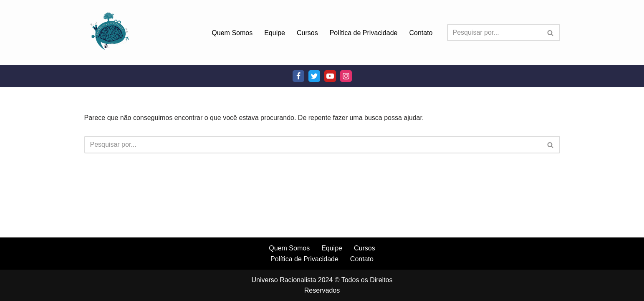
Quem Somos (232, 33)
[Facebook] (298, 76)
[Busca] (494, 33)
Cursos (307, 33)
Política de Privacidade (364, 33)
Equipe (275, 33)
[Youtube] (330, 76)
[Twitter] (314, 76)
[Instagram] (346, 76)
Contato (421, 33)
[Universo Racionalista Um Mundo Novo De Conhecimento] (109, 33)
